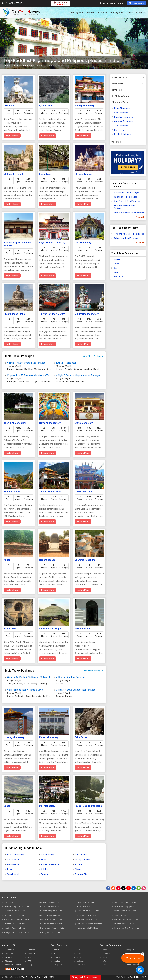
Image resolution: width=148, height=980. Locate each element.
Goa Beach (8, 902)
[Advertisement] (122, 327)
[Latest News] (113, 888)
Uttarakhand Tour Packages (126, 192)
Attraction (107, 12)
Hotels (142, 12)
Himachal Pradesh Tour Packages (129, 213)
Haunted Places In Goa (124, 924)
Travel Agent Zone (111, 3)
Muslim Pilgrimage (123, 134)
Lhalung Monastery (14, 737)
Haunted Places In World (15, 924)
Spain (105, 957)
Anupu (7, 560)
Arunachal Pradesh (50, 864)
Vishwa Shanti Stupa (50, 628)
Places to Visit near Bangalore (17, 919)
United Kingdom (132, 965)
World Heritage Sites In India (16, 906)
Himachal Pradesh (16, 855)
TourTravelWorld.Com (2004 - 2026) (38, 977)
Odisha (44, 869)
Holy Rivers (119, 130)
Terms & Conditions (13, 965)
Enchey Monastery (84, 106)
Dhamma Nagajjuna (85, 560)
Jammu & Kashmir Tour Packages (124, 207)
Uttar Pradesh (48, 855)
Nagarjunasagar (48, 560)
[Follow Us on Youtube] (128, 888)
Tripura (44, 874)
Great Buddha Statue (15, 314)
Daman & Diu (81, 874)
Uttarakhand (81, 855)
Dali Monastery (47, 806)
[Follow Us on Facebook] (108, 888)
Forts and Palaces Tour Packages (129, 234)
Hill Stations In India (86, 902)
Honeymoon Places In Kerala (16, 932)
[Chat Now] (140, 970)
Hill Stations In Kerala (50, 906)
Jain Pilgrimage (121, 126)
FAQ (30, 961)
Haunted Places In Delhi (87, 919)
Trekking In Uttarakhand (14, 911)
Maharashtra (13, 864)
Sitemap (8, 961)
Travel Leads (137, 3)
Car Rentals (131, 12)
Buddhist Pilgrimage (124, 117)
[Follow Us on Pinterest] (118, 888)
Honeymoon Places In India (52, 928)
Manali (117, 259)
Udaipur (57, 961)
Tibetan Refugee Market (52, 314)
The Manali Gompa (85, 491)
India (105, 950)
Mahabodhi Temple (14, 174)
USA (105, 961)
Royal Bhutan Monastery (52, 243)
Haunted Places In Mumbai (52, 924)
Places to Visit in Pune (123, 915)
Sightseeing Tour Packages (126, 238)
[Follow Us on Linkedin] (134, 888)
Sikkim (78, 869)
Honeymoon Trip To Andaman (127, 928)
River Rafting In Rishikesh (88, 911)
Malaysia (81, 961)
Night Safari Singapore (124, 906)
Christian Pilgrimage (124, 121)
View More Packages (93, 356)
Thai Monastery (83, 243)
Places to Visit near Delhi (51, 919)
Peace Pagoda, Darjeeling (88, 806)
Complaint (9, 954)
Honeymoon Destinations (51, 932)
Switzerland (82, 965)
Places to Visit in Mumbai (51, 915)
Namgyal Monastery (50, 423)
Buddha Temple (12, 491)
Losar (7, 806)
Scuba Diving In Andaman (125, 911)
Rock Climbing (83, 906)
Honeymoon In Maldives (88, 928)
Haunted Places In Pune (14, 928)
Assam (78, 864)
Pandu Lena (10, 628)
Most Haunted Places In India (127, 919)
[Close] (143, 954)
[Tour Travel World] (21, 12)
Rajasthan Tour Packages (125, 197)
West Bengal (13, 874)
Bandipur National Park (51, 902)
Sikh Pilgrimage (121, 113)
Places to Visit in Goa (86, 915)
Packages (77, 12)
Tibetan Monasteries (50, 491)
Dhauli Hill (9, 106)
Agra (79, 957)
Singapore (58, 965)
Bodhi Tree (45, 174)
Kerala (44, 860)
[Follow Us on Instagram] (144, 888)
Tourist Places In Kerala (14, 915)
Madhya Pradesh (83, 860)
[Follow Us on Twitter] (123, 888)
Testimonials (33, 957)
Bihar (10, 869)
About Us (32, 954)
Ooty (79, 954)
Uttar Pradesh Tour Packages (127, 201)
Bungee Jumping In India (51, 911)
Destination (92, 12)
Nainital (57, 957)
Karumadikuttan (83, 628)
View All (140, 217)
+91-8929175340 (12, 3)
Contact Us (10, 950)
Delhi (116, 272)
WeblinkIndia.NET (138, 977)
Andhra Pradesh (15, 860)
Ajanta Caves (46, 106)
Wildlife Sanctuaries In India (126, 902)
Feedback (32, 950)
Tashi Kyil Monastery (15, 423)
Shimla (57, 954)
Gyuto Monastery (84, 423)
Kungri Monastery (49, 737)
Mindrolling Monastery (87, 314)
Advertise (9, 957)
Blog (30, 965)
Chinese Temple (83, 174)
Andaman (118, 277)
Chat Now (133, 958)
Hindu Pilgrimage (122, 108)
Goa (115, 268)
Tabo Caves (81, 737)
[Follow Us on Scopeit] (139, 888)
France (106, 965)
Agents (119, 12)
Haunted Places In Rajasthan (90, 924)
